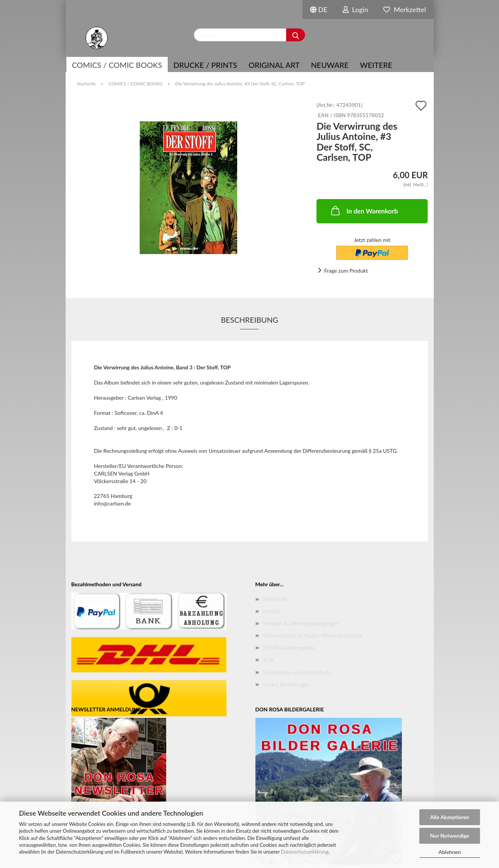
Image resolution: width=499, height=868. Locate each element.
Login (356, 9)
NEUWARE (330, 65)
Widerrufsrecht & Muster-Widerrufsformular (313, 635)
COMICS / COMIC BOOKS (117, 65)
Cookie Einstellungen (286, 684)
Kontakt (272, 611)
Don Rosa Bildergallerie (289, 647)
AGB (268, 660)
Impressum (275, 599)
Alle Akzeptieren (450, 817)
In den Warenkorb (364, 210)
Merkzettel (405, 9)
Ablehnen (450, 852)
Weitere (376, 65)
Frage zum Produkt (346, 271)
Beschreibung (249, 320)
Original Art (274, 65)
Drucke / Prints (205, 65)
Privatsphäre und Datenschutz (297, 672)
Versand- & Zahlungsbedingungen (301, 623)
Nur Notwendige (449, 836)
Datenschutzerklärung (305, 852)
